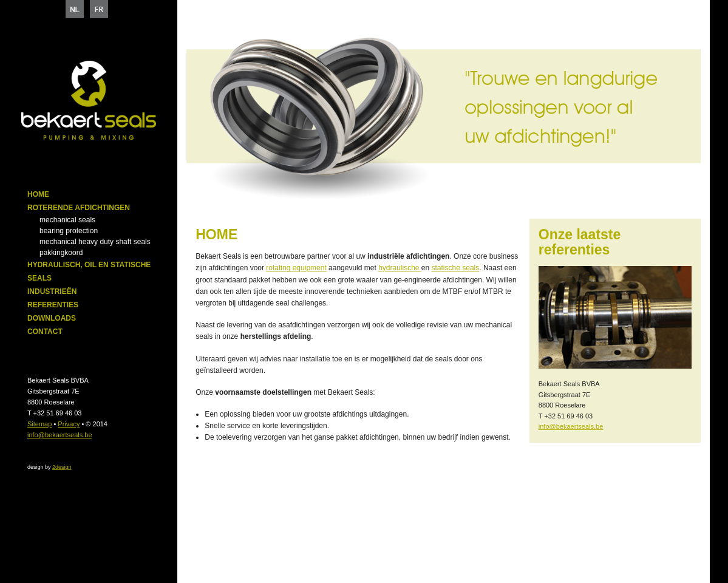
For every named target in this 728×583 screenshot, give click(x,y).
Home (38, 194)
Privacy (69, 424)
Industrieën (52, 291)
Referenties (53, 305)
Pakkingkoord (61, 253)
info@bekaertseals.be (60, 435)
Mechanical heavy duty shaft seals (95, 242)
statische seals (456, 268)
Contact (45, 332)
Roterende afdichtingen (79, 208)
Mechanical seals (67, 220)
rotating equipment (296, 268)
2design (62, 467)
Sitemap (39, 424)
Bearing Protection (69, 231)
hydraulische (400, 268)
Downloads (52, 318)
